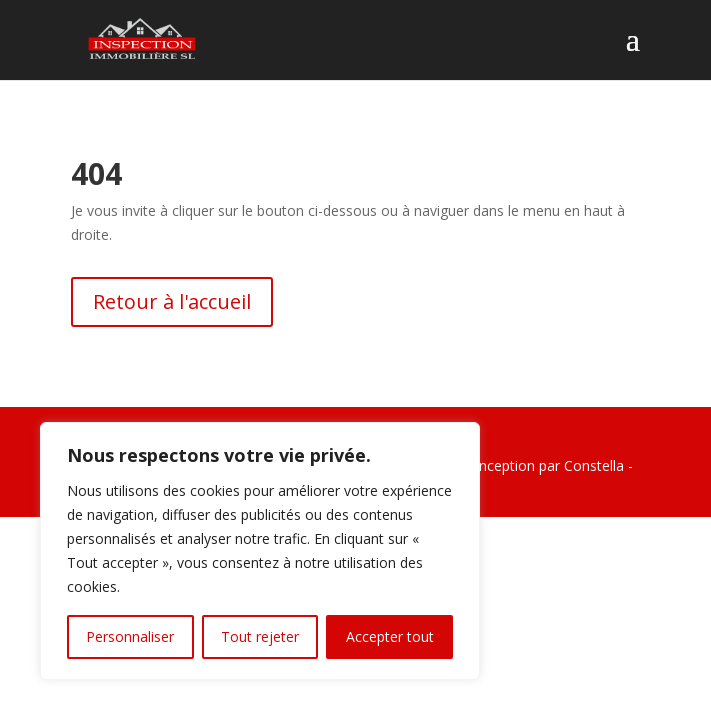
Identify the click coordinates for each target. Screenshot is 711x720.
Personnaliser (130, 636)
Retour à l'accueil (172, 301)
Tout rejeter (260, 636)
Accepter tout (390, 636)
